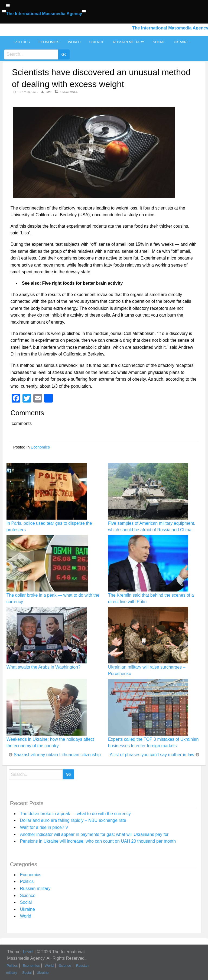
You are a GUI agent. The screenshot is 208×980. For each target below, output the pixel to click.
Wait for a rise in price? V (44, 827)
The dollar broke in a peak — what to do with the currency (75, 814)
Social (159, 42)
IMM (48, 92)
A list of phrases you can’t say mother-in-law (152, 755)
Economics (49, 42)
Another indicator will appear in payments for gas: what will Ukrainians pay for (94, 834)
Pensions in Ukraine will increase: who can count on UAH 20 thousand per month (98, 841)
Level (28, 952)
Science (97, 42)
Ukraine (181, 42)
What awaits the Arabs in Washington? (43, 667)
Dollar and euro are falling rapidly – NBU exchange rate (73, 820)
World (74, 42)
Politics (22, 42)
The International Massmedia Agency (44, 14)
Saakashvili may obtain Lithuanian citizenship (57, 755)
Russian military (129, 42)
